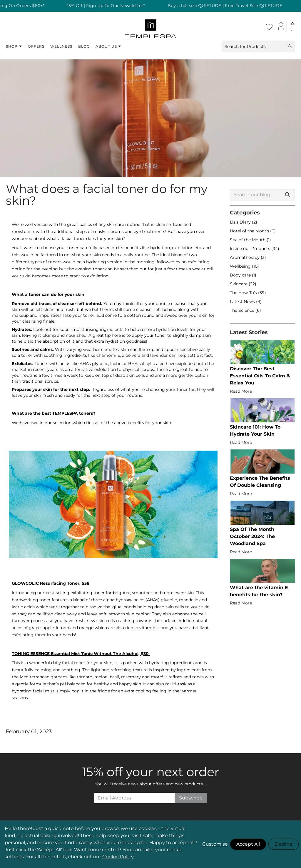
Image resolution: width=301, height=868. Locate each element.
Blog (84, 46)
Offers (36, 46)
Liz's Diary (241, 222)
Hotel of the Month (250, 231)
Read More (241, 391)
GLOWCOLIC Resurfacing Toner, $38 (51, 583)
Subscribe (191, 798)
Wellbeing (241, 266)
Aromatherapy (245, 257)
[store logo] (151, 26)
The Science (243, 310)
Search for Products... (258, 46)
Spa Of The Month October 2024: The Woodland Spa (252, 536)
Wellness (61, 46)
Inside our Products (251, 249)
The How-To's (244, 293)
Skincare (239, 284)
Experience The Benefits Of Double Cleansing (260, 482)
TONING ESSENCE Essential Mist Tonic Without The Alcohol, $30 (81, 654)
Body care (241, 275)
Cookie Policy (118, 857)
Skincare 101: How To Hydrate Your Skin (255, 430)
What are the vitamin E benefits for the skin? (259, 591)
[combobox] (262, 195)
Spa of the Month (248, 240)
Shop (14, 46)
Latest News (243, 301)
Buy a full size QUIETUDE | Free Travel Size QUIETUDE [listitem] (232, 6)
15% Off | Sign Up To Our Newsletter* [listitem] (113, 6)
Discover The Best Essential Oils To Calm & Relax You (260, 376)
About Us (108, 46)
